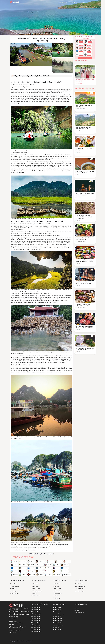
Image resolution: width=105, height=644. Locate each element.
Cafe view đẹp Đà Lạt (80, 586)
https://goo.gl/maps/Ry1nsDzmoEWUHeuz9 (36, 76)
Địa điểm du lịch (64, 2)
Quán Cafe (50, 554)
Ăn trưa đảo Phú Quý (37, 591)
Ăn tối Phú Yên (57, 598)
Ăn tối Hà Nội (57, 591)
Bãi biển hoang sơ (79, 589)
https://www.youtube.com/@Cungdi (16, 623)
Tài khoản (91, 2)
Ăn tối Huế (56, 596)
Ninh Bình (22, 33)
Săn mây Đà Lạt (79, 584)
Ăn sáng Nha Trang (14, 586)
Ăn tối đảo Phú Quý (58, 594)
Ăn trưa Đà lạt (35, 586)
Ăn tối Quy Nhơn (57, 589)
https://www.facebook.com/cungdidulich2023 (17, 626)
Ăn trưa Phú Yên (36, 596)
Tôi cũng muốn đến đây (85, 58)
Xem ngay (79, 83)
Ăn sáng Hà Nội (14, 589)
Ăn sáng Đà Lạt (14, 584)
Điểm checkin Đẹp (35, 554)
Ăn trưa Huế (35, 594)
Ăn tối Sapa (56, 586)
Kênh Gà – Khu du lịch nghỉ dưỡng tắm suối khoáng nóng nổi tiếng (41, 33)
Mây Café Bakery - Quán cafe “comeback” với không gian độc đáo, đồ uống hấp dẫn (84, 217)
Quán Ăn (43, 554)
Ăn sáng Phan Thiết (15, 594)
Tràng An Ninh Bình (81, 109)
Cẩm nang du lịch (74, 2)
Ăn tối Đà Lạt (57, 584)
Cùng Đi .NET (14, 33)
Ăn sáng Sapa (13, 591)
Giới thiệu (83, 2)
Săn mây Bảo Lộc (79, 591)
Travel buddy (13, 632)
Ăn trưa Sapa (35, 584)
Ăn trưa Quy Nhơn (36, 589)
